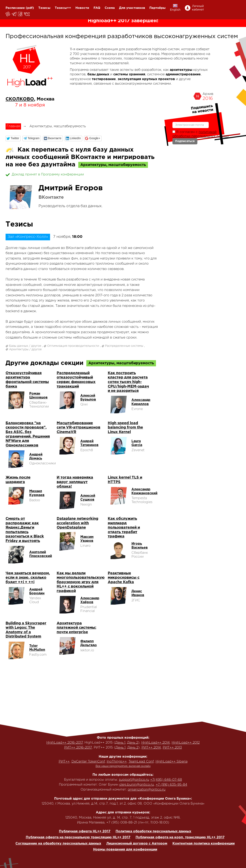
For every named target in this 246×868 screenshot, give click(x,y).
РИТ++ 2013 (172, 748)
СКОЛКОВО (20, 99)
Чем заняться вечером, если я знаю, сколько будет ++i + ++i (28, 578)
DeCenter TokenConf (88, 762)
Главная (13, 126)
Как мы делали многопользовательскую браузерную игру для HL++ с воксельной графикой (81, 582)
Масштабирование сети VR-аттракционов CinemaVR (78, 428)
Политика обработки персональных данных (153, 831)
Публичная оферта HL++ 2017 (85, 831)
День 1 (120, 743)
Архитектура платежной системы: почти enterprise (76, 628)
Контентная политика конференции (204, 844)
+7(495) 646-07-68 (166, 780)
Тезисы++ (63, 8)
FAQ (97, 8)
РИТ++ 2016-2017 (78, 748)
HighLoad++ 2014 (156, 743)
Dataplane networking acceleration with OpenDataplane (77, 523)
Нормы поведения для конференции (125, 850)
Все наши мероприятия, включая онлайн (123, 766)
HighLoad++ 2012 (186, 743)
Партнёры (158, 8)
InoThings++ (117, 762)
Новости (82, 8)
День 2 (133, 743)
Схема (110, 8)
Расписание (15, 8)
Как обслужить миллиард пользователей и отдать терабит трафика (124, 528)
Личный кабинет (198, 8)
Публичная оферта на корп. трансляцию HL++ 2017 (180, 837)
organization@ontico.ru (147, 790)
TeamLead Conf (141, 762)
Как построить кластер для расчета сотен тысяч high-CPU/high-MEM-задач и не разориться (128, 382)
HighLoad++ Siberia (172, 762)
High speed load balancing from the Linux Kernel (125, 428)
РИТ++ (64, 762)
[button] (13, 138)
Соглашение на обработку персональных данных (58, 844)
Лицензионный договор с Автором (137, 844)
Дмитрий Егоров (71, 188)
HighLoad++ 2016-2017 (64, 743)
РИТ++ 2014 (151, 748)
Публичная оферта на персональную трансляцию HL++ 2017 (78, 837)
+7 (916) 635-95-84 (172, 785)
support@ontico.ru (134, 780)
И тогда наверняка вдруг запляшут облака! (75, 482)
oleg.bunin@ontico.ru (137, 785)
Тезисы (44, 8)
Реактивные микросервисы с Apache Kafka (124, 578)
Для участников (132, 8)
